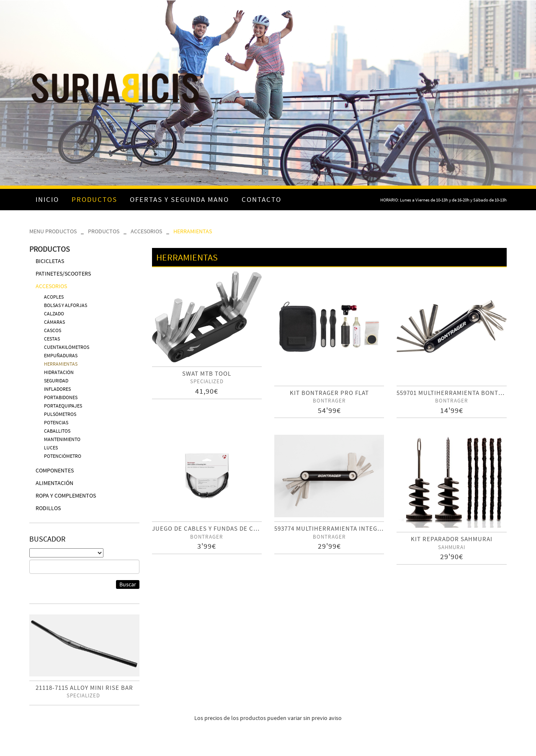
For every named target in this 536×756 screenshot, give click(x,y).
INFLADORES (57, 389)
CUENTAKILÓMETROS (67, 347)
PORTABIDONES (61, 397)
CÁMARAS (54, 322)
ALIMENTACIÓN (54, 483)
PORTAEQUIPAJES (63, 406)
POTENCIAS (56, 422)
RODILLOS (48, 508)
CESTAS (52, 339)
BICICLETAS (50, 261)
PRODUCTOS (104, 231)
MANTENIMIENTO (62, 439)
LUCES (51, 448)
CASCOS (53, 330)
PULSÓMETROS (60, 414)
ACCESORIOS (146, 231)
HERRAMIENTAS (193, 231)
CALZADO (54, 313)
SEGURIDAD (56, 381)
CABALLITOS (57, 431)
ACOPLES (54, 297)
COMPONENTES (55, 470)
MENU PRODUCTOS (53, 231)
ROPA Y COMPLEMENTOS (66, 495)
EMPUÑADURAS (61, 355)
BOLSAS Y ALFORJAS (66, 305)
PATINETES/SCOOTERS (63, 274)
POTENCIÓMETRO (63, 456)
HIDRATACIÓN (59, 372)
